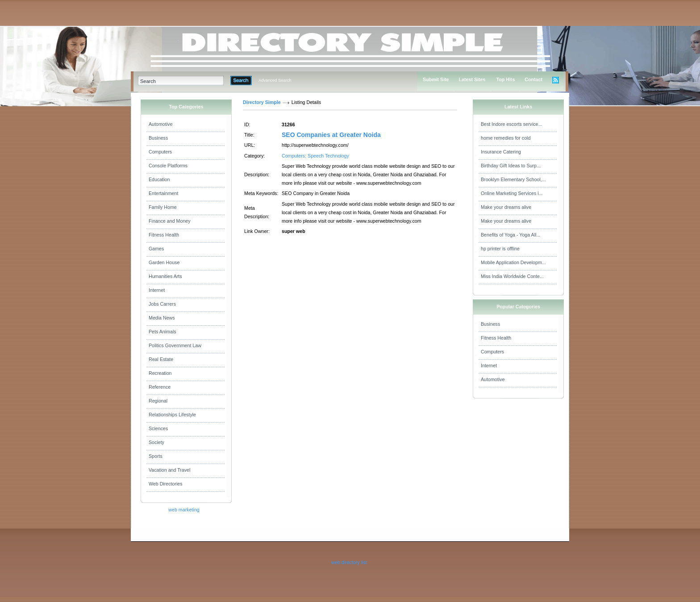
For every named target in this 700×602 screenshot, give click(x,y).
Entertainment (163, 193)
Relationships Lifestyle (172, 415)
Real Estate (161, 359)
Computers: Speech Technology (315, 156)
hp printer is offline (500, 249)
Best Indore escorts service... (511, 124)
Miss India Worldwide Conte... (512, 276)
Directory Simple (262, 102)
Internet (157, 290)
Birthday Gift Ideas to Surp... (511, 166)
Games (156, 249)
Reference (160, 387)
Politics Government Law (175, 345)
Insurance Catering (501, 152)
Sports (156, 456)
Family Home (163, 207)
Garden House (164, 262)
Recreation (160, 373)
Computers (160, 152)
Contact (533, 79)
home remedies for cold (506, 138)
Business (158, 138)
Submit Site (436, 79)
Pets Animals (162, 332)
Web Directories (166, 484)
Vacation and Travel (169, 470)
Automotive (160, 124)
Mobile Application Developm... (513, 262)
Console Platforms (168, 166)
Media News (162, 318)
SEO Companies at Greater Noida (331, 135)
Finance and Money (170, 221)
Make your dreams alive (506, 207)
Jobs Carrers (162, 304)
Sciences (158, 428)
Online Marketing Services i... (512, 193)
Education (159, 179)
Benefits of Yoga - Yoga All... (510, 235)
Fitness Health (164, 235)
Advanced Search (275, 80)
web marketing (184, 510)
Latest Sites (472, 79)
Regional (158, 401)
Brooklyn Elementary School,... (513, 179)
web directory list (349, 562)
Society (156, 442)
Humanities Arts (165, 276)
